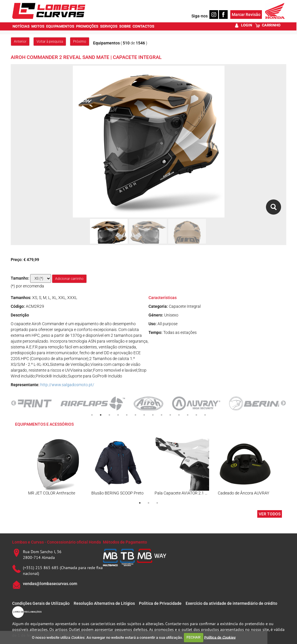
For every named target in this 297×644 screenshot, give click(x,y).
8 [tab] (153, 415)
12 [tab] (188, 415)
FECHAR (193, 637)
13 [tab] (196, 415)
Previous (14, 403)
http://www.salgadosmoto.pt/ (67, 385)
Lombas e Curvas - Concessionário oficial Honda (57, 542)
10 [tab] (170, 415)
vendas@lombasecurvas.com (50, 584)
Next (283, 403)
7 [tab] (144, 415)
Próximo (80, 42)
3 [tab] (109, 415)
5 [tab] (127, 415)
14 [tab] (205, 415)
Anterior (20, 42)
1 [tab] (92, 415)
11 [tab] (179, 415)
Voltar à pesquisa (50, 42)
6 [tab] (135, 415)
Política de (220, 637)
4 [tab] (118, 415)
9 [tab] (162, 415)
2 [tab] (101, 415)
